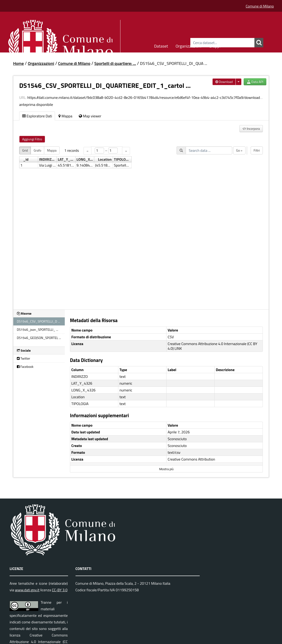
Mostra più (166, 469)
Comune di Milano (260, 6)
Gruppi (215, 45)
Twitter (23, 358)
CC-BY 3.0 (60, 590)
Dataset (161, 45)
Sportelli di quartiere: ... (115, 63)
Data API (255, 82)
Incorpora (251, 128)
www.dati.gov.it (27, 590)
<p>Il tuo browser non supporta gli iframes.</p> (141, 225)
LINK (178, 348)
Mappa (65, 116)
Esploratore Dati (37, 116)
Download (224, 82)
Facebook (25, 367)
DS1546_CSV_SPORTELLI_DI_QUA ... (174, 63)
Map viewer (90, 116)
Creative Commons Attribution (191, 459)
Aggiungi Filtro (32, 139)
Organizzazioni (189, 45)
